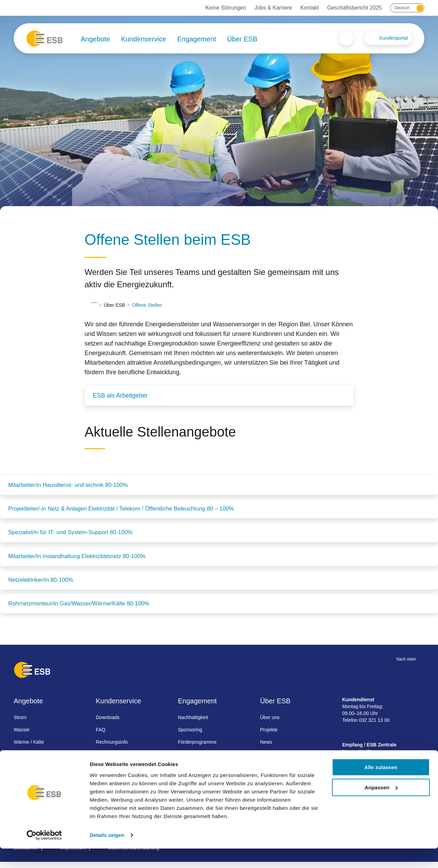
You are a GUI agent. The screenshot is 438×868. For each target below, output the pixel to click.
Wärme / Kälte (29, 748)
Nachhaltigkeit (193, 723)
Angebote (95, 39)
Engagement (197, 39)
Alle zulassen (381, 787)
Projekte (269, 735)
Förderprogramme (197, 748)
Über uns (270, 723)
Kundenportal (394, 38)
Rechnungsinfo (112, 748)
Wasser (22, 735)
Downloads (108, 723)
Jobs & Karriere (273, 8)
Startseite (101, 305)
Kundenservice (144, 39)
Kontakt (310, 8)
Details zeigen (107, 854)
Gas (18, 760)
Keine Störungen (226, 8)
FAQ (101, 735)
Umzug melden (112, 760)
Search (346, 38)
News (266, 748)
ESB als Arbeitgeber (120, 395)
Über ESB (242, 39)
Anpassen (381, 807)
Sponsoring (190, 735)
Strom (20, 723)
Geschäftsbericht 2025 (355, 8)
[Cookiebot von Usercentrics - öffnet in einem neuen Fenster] (44, 855)
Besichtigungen (194, 760)
